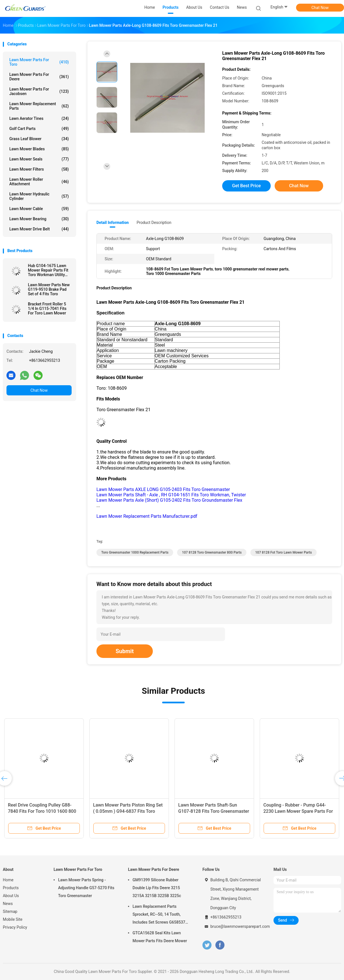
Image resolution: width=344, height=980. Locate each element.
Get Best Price (246, 186)
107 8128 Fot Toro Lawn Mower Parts (284, 552)
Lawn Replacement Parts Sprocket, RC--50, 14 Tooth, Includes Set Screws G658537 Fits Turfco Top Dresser (159, 915)
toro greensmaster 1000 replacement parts (135, 552)
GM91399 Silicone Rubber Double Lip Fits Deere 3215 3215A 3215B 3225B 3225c (157, 888)
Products (11, 888)
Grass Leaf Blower (39, 139)
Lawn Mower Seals (39, 159)
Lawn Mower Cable (39, 209)
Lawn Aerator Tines (39, 118)
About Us (11, 896)
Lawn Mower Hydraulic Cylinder (39, 196)
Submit (125, 651)
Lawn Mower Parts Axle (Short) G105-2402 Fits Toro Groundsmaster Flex (169, 500)
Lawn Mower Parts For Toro (39, 62)
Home (8, 880)
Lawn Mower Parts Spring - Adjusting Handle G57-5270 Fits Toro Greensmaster (86, 888)
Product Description (154, 223)
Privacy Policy (15, 927)
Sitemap (10, 911)
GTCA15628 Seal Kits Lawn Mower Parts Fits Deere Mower (160, 937)
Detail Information (113, 223)
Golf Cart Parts (39, 129)
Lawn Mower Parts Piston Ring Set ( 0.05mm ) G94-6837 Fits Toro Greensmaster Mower (128, 811)
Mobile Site (13, 919)
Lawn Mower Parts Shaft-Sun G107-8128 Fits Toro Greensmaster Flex (214, 811)
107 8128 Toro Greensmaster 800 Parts (212, 552)
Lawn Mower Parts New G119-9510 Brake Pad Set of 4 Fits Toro (49, 289)
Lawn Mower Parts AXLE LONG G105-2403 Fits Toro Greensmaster (163, 489)
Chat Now (320, 8)
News (8, 904)
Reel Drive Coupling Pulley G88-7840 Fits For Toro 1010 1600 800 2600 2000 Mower (42, 811)
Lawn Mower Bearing (39, 219)
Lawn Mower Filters (39, 169)
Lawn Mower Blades (39, 149)
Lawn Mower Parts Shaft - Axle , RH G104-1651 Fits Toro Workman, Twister (171, 495)
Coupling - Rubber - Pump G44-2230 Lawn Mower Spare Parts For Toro (298, 811)
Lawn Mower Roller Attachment (39, 182)
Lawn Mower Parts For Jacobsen (39, 91)
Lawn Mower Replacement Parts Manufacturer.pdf (147, 516)
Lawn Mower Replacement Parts (39, 106)
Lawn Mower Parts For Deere (39, 77)
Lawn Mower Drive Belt (39, 229)
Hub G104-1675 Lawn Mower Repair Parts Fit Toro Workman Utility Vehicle (48, 270)
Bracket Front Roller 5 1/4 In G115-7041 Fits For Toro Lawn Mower (47, 309)
